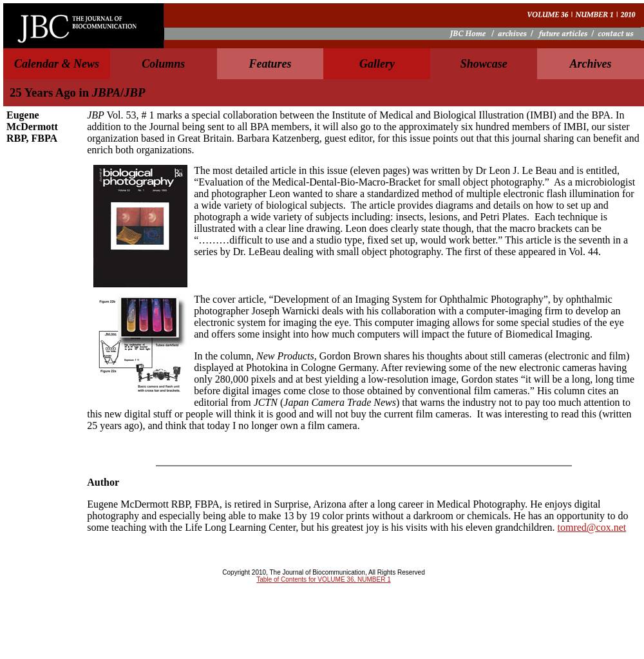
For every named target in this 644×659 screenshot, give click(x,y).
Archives (591, 64)
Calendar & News (57, 64)
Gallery (377, 64)
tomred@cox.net (592, 527)
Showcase (484, 64)
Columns (163, 64)
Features (270, 64)
